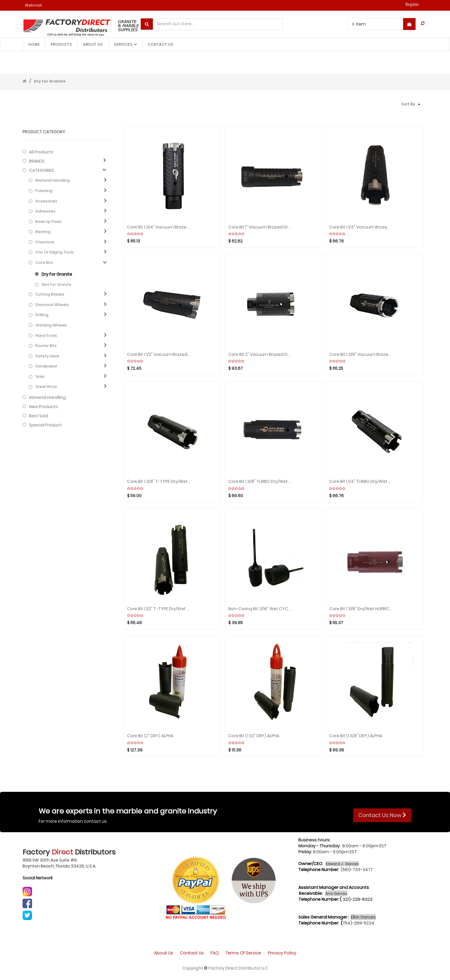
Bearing (43, 232)
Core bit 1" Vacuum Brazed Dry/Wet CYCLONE (260, 227)
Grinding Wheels (51, 325)
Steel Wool (46, 387)
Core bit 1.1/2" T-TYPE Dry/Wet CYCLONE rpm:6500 (159, 609)
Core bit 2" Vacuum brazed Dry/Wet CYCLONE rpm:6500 (260, 355)
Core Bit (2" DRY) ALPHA (150, 736)
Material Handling (53, 180)
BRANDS (37, 161)
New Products (43, 407)
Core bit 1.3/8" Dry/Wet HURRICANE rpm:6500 (361, 609)
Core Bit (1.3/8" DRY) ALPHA (356, 736)
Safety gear (47, 356)
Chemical (45, 242)
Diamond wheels (52, 305)
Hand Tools (46, 336)
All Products (41, 152)
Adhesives (45, 211)
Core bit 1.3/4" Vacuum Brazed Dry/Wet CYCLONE (159, 227)
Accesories (46, 201)
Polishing (44, 191)
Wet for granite (56, 284)
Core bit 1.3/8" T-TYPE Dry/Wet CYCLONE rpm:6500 (159, 482)
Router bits (46, 346)
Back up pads (48, 222)
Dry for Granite (50, 81)
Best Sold (39, 416)
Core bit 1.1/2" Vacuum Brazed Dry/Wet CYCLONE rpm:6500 (159, 355)
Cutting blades (50, 294)
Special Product (45, 425)
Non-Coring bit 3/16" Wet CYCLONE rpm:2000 (260, 609)
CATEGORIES (42, 170)
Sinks (40, 377)
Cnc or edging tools (55, 252)
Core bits (44, 263)
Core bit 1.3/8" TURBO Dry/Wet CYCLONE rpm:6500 (260, 482)
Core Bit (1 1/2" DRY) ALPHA (254, 736)
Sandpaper (46, 366)
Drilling (42, 315)
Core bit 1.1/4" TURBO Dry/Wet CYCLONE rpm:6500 (361, 482)
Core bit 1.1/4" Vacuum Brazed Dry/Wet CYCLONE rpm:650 (361, 227)
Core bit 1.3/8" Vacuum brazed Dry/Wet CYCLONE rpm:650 (361, 355)
